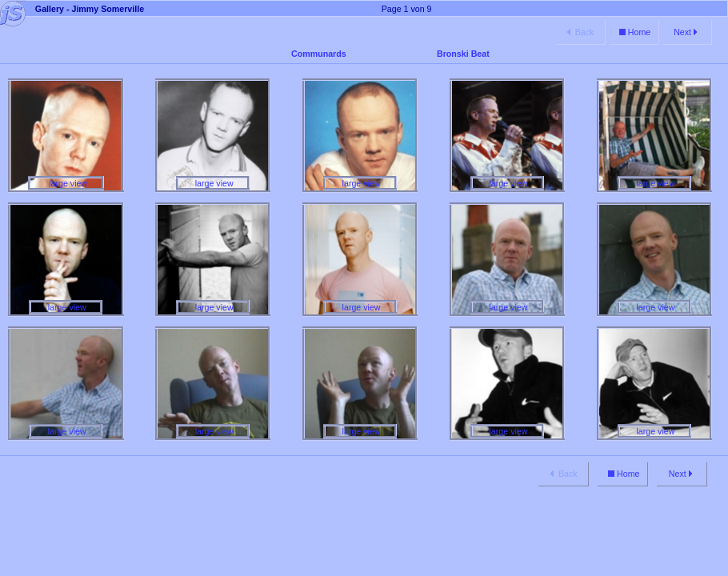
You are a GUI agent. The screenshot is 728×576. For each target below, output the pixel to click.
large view (66, 183)
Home (634, 32)
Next (687, 32)
